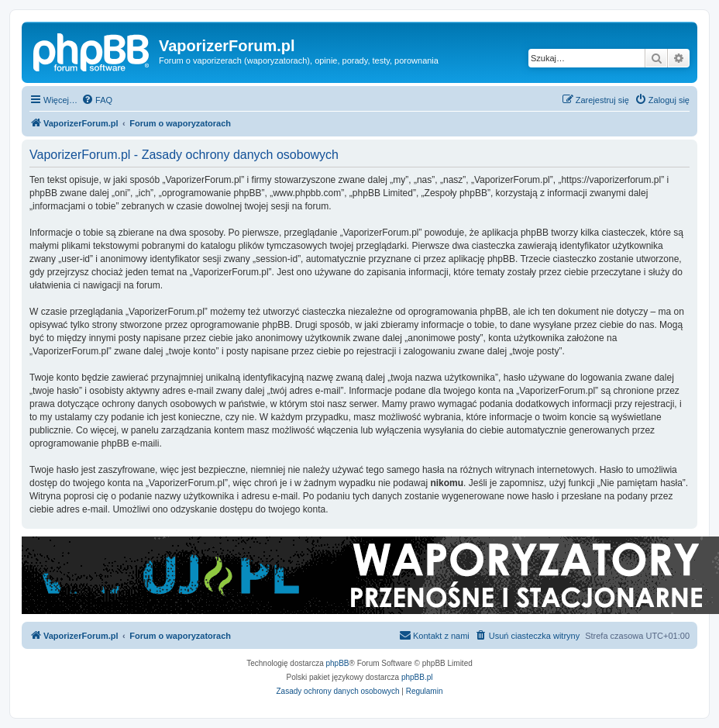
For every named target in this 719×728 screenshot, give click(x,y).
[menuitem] (97, 100)
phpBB (338, 663)
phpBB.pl (417, 677)
